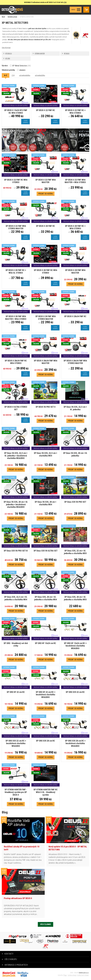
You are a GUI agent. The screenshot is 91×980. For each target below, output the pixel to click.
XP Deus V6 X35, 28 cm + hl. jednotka (75, 454)
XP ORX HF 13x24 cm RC (45, 643)
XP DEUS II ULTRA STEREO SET (16, 408)
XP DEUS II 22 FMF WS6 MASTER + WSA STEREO (75, 181)
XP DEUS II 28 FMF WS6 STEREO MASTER (46, 318)
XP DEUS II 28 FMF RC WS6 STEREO (45, 271)
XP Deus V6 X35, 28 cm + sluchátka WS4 (45, 503)
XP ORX (8, 58)
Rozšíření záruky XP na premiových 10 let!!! (22, 848)
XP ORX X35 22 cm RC (75, 692)
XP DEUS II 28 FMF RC (45, 226)
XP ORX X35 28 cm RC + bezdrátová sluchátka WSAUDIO (75, 743)
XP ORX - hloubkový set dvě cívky (16, 645)
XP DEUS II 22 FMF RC (45, 110)
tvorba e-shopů (72, 975)
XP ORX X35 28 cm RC (45, 741)
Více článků (45, 924)
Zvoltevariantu (25, 122)
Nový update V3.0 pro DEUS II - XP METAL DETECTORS (68, 848)
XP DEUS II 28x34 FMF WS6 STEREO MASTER (75, 362)
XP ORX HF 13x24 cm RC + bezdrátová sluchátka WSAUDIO (75, 646)
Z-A (13, 75)
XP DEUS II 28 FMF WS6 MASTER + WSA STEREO (16, 318)
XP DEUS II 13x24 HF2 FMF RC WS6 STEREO (16, 112)
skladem (21, 70)
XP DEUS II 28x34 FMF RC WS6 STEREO (16, 362)
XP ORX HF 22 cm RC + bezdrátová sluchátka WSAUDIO (46, 695)
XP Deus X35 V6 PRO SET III (16, 551)
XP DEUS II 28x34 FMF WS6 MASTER (46, 362)
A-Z (6, 75)
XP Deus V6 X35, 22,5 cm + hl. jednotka (75, 408)
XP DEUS (67, 53)
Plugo (65, 975)
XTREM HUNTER (40, 53)
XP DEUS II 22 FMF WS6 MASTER (46, 181)
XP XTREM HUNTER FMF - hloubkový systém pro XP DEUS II (16, 792)
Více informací (6, 48)
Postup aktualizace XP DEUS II (18, 898)
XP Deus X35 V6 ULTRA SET (46, 551)
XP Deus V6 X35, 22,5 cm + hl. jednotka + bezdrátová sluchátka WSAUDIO (16, 456)
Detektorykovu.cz (84, 973)
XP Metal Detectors (20, 66)
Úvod (3, 17)
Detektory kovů (12, 17)
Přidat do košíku (46, 194)
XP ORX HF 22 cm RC (16, 692)
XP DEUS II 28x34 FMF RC (75, 316)
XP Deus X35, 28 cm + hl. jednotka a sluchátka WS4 (46, 598)
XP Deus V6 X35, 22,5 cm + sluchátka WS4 (45, 454)
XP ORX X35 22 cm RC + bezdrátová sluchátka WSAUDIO (16, 743)
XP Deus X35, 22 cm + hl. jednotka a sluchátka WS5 (75, 552)
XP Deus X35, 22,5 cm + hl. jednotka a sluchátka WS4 (16, 598)
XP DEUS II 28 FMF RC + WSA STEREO (75, 227)
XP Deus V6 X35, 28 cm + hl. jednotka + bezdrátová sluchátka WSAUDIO (16, 504)
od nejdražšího (40, 75)
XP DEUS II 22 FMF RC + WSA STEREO (75, 112)
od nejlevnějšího (25, 75)
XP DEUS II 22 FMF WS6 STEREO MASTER (16, 227)
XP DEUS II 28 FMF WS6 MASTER (75, 271)
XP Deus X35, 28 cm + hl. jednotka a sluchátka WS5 (75, 598)
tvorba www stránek (83, 975)
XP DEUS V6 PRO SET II (46, 407)
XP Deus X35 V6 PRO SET (75, 502)
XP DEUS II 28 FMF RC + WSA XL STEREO (16, 271)
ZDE (65, 2)
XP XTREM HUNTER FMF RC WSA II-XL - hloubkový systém (46, 792)
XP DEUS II (9, 53)
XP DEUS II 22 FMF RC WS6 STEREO (16, 181)
